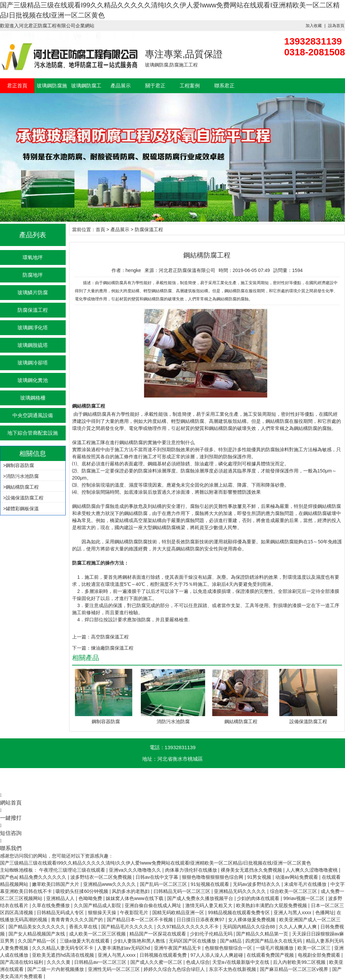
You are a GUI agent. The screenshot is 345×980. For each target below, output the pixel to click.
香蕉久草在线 (84, 927)
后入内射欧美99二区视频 (300, 962)
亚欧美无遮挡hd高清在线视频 (64, 955)
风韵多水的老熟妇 (131, 891)
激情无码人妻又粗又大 (210, 905)
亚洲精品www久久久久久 (110, 884)
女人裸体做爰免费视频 (252, 920)
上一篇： (82, 637)
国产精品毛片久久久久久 (128, 927)
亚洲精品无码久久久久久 (241, 891)
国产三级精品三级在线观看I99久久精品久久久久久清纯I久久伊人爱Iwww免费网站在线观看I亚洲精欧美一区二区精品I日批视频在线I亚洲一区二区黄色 (155, 863)
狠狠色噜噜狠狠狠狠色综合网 (213, 877)
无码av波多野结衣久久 (257, 884)
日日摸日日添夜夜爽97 (201, 920)
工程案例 (190, 86)
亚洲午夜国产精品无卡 (178, 948)
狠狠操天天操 (103, 913)
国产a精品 (231, 941)
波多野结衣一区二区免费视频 (102, 877)
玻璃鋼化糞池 (33, 380)
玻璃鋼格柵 (33, 398)
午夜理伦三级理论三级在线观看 (73, 870)
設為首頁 (336, 26)
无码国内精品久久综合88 (249, 927)
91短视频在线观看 (210, 884)
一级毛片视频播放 (275, 948)
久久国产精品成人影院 (98, 905)
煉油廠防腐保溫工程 (112, 648)
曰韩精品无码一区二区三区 (183, 891)
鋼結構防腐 (131, 442)
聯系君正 (224, 86)
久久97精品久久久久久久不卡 (189, 927)
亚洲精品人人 (61, 898)
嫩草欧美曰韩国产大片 (56, 884)
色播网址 (325, 913)
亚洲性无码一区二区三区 (115, 969)
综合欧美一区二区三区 (294, 891)
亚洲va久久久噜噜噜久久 (136, 870)
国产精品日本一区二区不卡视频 (140, 920)
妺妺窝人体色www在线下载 (135, 898)
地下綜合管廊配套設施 (33, 433)
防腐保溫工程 (33, 310)
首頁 (100, 229)
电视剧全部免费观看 (320, 955)
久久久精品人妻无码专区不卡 (63, 948)
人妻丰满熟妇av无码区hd (124, 948)
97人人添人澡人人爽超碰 (217, 955)
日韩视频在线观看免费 (164, 955)
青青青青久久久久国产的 (77, 920)
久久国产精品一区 (37, 941)
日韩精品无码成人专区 (61, 913)
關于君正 (155, 86)
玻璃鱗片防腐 (33, 292)
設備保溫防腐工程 (25, 498)
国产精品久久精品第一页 (263, 934)
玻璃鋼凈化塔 (33, 328)
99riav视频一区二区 (305, 898)
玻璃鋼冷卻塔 (33, 363)
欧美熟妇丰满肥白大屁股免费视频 (272, 905)
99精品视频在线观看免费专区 (239, 913)
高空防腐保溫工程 (110, 637)
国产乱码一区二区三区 (164, 884)
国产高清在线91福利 (22, 962)
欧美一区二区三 (315, 948)
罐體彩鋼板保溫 (22, 509)
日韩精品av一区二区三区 (101, 962)
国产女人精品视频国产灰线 (37, 934)
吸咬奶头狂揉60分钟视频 (82, 891)
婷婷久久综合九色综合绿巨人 (175, 969)
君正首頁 (17, 86)
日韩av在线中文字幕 (158, 877)
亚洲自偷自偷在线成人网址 (154, 905)
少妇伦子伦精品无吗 (212, 934)
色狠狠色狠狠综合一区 (229, 948)
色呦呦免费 (91, 898)
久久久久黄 (59, 962)
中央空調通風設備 (33, 415)
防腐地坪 (33, 275)
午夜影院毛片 (135, 913)
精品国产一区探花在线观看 (158, 934)
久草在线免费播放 (52, 905)
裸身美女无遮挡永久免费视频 (252, 870)
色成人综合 (198, 962)
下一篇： (82, 648)
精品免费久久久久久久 (43, 877)
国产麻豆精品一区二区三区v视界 (295, 969)
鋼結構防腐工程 (22, 487)
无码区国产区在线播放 (193, 941)
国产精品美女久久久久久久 (37, 927)
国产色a (8, 877)
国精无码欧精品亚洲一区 (179, 913)
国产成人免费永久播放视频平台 (201, 898)
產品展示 (121, 86)
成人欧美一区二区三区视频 (98, 934)
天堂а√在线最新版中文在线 (241, 962)
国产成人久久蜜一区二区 (157, 962)
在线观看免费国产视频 (271, 955)
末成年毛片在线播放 (306, 884)
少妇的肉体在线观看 (259, 898)
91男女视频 (260, 877)
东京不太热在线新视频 (233, 969)
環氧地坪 (33, 257)
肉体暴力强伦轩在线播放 (192, 870)
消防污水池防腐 (22, 476)
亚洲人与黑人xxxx (293, 913)
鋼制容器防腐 (20, 465)
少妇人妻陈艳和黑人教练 (140, 941)
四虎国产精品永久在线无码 (274, 941)
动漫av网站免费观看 (297, 877)
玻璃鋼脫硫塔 (33, 345)
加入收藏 (314, 26)
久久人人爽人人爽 (299, 927)
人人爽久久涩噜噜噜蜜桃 (312, 870)
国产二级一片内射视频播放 (56, 969)
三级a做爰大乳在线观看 (85, 941)
